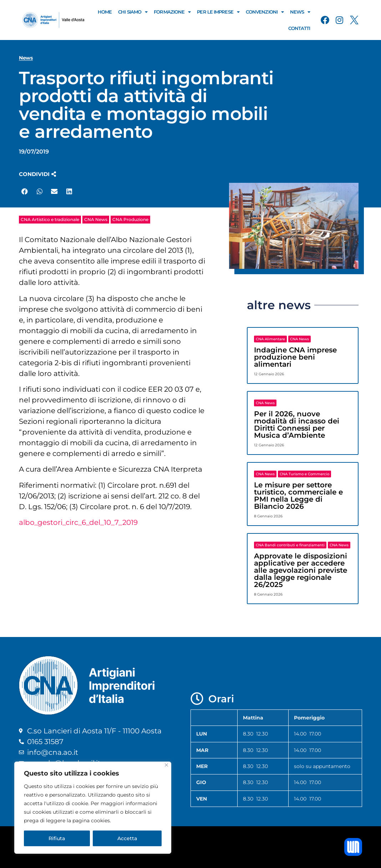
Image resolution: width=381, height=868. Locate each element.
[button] (37, 174)
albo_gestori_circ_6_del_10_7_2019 (78, 522)
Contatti (299, 28)
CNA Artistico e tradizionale (50, 219)
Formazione (172, 12)
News (300, 12)
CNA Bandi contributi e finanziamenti (290, 545)
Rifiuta (57, 838)
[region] (93, 808)
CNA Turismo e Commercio (304, 474)
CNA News (96, 219)
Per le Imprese (218, 12)
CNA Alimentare (270, 339)
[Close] (166, 765)
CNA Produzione (130, 219)
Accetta (127, 838)
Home (105, 12)
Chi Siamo (133, 12)
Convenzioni (265, 12)
